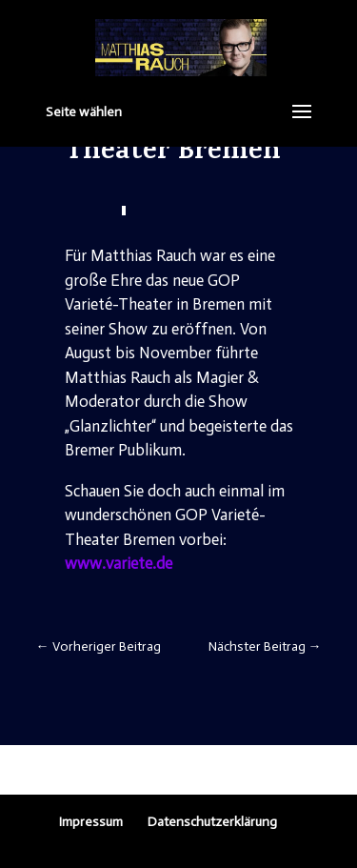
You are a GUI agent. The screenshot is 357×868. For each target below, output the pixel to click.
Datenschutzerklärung (212, 822)
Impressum (91, 822)
